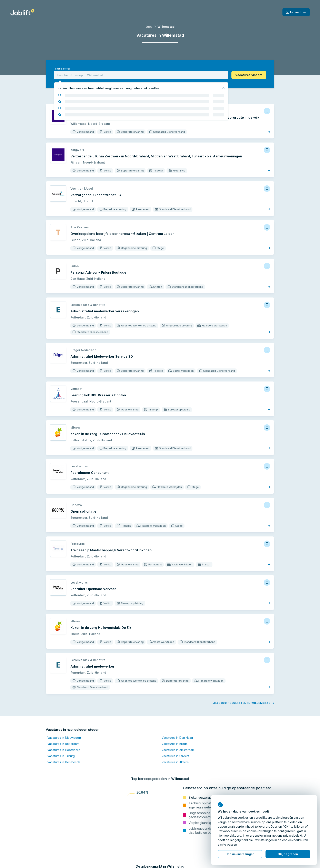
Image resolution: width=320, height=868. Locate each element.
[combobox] (141, 75)
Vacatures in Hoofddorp (64, 750)
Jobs (149, 27)
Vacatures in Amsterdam (178, 750)
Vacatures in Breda (175, 744)
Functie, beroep (62, 69)
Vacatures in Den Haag (177, 738)
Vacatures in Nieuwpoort (64, 738)
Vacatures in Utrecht (175, 756)
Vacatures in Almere (175, 762)
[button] (249, 75)
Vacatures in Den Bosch (64, 762)
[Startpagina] (22, 12)
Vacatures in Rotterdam (63, 744)
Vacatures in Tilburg (61, 756)
